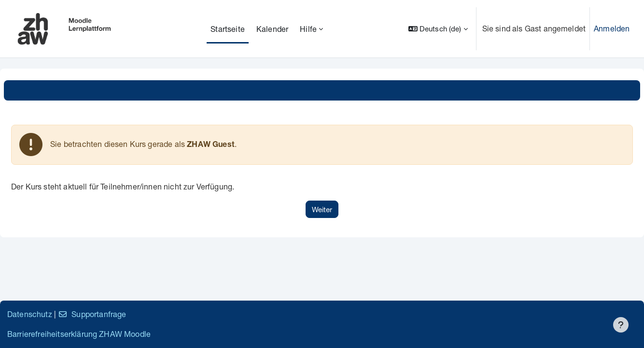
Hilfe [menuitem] (308, 29)
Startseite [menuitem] (228, 29)
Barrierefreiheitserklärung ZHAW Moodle (79, 334)
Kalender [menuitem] (272, 29)
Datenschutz (30, 314)
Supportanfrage (92, 314)
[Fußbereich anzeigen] (621, 325)
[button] (438, 29)
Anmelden (612, 28)
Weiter (322, 209)
